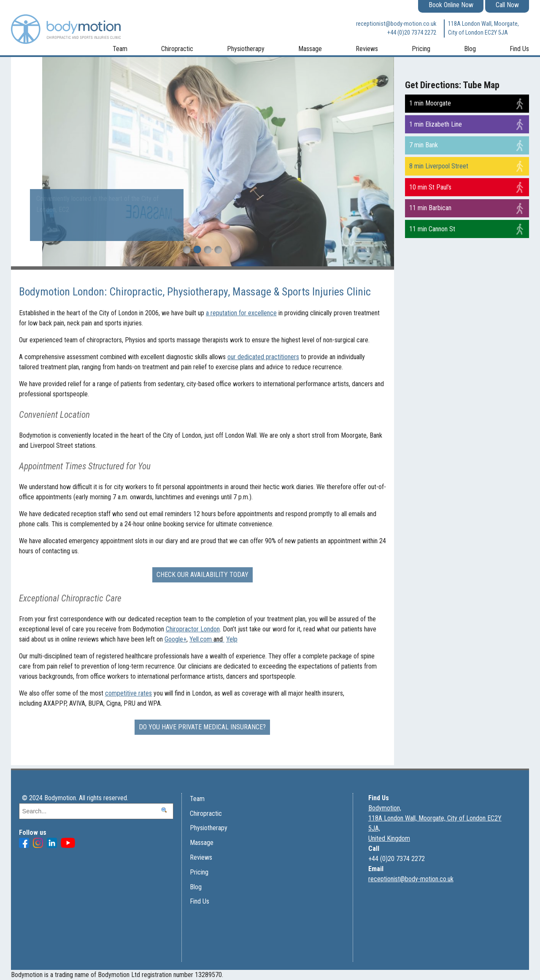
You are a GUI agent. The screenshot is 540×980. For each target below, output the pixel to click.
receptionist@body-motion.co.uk (396, 24)
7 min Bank (424, 145)
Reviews (367, 49)
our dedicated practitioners (263, 357)
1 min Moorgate (430, 103)
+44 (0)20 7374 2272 (412, 33)
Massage (310, 49)
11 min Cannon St (432, 229)
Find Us (519, 49)
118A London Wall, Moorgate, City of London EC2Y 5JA (483, 28)
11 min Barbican (430, 208)
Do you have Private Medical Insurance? (202, 727)
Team (120, 49)
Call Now (507, 5)
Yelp (232, 639)
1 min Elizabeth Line (436, 124)
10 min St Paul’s (430, 187)
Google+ (175, 639)
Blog (470, 49)
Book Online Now (451, 5)
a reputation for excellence (241, 313)
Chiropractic (177, 49)
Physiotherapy (246, 49)
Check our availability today (202, 575)
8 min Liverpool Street (439, 166)
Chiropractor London (193, 629)
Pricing (421, 49)
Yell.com (207, 639)
